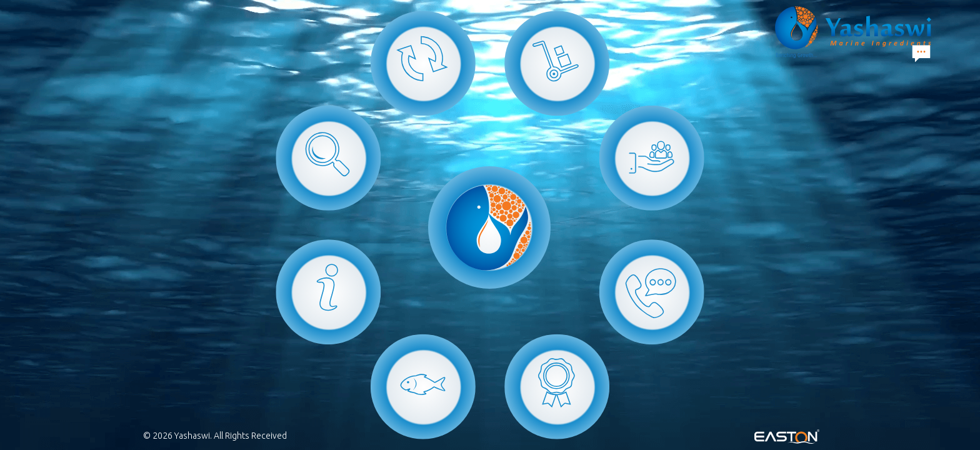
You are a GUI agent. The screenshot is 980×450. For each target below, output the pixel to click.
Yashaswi (192, 436)
